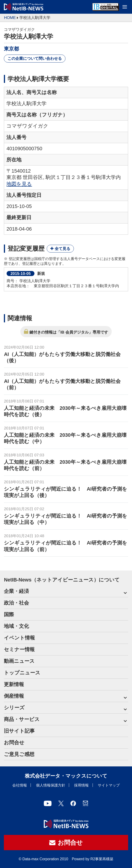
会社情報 (20, 785)
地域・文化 (16, 626)
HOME (10, 18)
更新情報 (14, 684)
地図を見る (19, 184)
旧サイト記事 (19, 731)
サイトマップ (109, 785)
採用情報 (81, 785)
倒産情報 (14, 696)
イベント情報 (19, 638)
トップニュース (22, 673)
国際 (9, 614)
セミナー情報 (19, 649)
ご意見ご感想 (19, 754)
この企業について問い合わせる (35, 58)
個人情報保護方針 (51, 785)
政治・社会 (16, 603)
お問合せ (14, 743)
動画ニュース (19, 661)
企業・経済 (16, 591)
